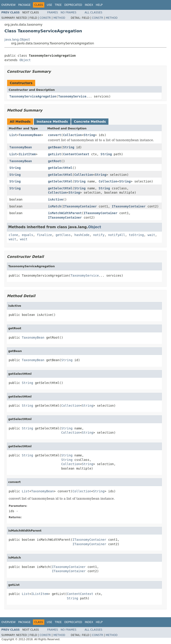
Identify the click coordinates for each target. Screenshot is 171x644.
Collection (72, 135)
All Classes (93, 12)
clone (13, 235)
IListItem (27, 154)
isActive (56, 199)
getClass (63, 235)
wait (151, 235)
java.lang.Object (17, 39)
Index (89, 5)
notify (99, 235)
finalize (44, 235)
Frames (53, 12)
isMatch (55, 206)
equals (27, 235)
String (89, 135)
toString (136, 235)
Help (99, 5)
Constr (45, 18)
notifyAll (117, 235)
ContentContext (76, 154)
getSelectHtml (60, 168)
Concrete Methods (90, 122)
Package (24, 5)
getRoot (55, 161)
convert (55, 135)
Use (49, 5)
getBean (55, 147)
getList (55, 154)
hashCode (82, 235)
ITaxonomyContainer (80, 206)
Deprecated (73, 5)
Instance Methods (52, 122)
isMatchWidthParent (65, 213)
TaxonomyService (72, 96)
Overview (8, 5)
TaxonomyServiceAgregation (33, 96)
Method (59, 18)
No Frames (68, 12)
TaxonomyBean (30, 135)
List (13, 135)
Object (25, 60)
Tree (58, 5)
